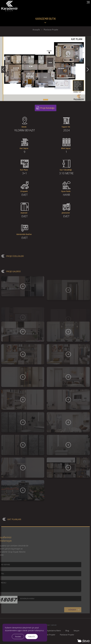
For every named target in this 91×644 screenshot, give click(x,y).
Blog (67, 631)
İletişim (76, 631)
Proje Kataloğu (47, 108)
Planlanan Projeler (67, 635)
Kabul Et (32, 637)
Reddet (18, 637)
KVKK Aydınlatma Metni (52, 631)
